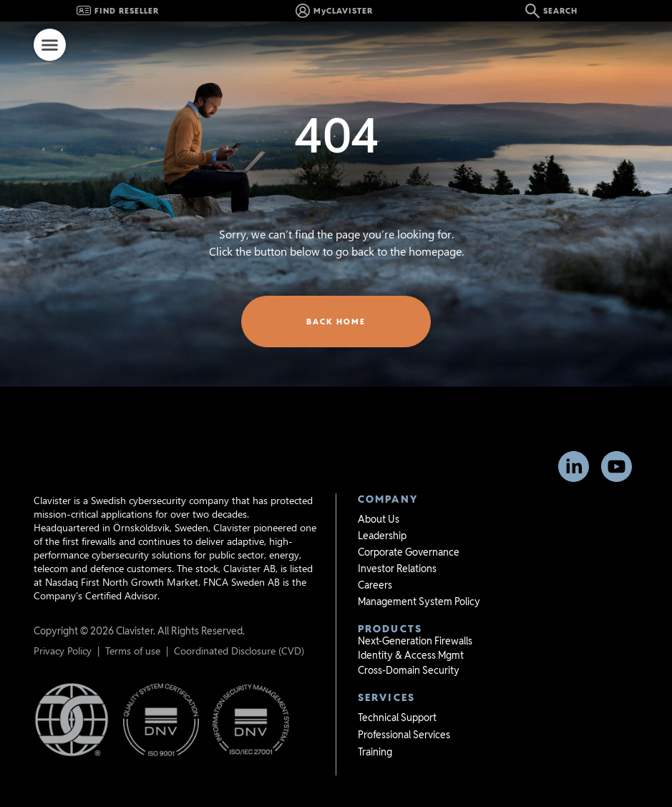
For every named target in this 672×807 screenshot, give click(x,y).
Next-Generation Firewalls (415, 619)
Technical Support (397, 695)
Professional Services (404, 712)
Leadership (382, 513)
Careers (375, 563)
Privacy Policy (63, 628)
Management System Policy (419, 579)
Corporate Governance (409, 530)
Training (375, 730)
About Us (379, 497)
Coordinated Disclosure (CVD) (239, 628)
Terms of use (133, 628)
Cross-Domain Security (409, 648)
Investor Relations (397, 546)
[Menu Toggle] (50, 45)
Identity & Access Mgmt (411, 633)
